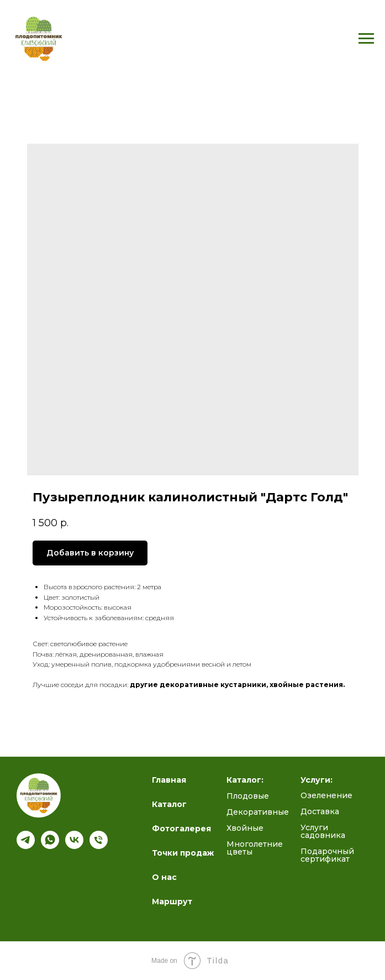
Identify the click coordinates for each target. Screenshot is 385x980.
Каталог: (245, 780)
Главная (169, 780)
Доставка (320, 811)
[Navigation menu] (366, 39)
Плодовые (248, 796)
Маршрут (172, 902)
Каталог (169, 804)
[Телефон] (99, 846)
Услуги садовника (323, 831)
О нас (164, 877)
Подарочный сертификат (327, 855)
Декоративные (258, 812)
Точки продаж (183, 853)
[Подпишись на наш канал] (26, 846)
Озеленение (326, 795)
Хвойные (245, 828)
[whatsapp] (50, 846)
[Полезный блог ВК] (74, 846)
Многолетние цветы (255, 848)
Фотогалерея (181, 829)
